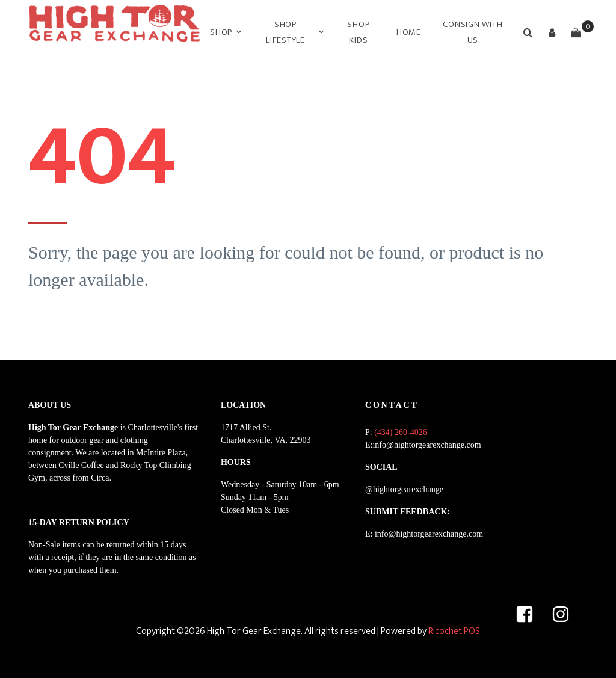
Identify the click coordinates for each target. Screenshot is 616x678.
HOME (409, 32)
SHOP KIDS (358, 32)
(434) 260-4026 (401, 432)
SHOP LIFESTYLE (285, 32)
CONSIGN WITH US (473, 32)
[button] (552, 32)
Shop (221, 32)
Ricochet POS (454, 631)
